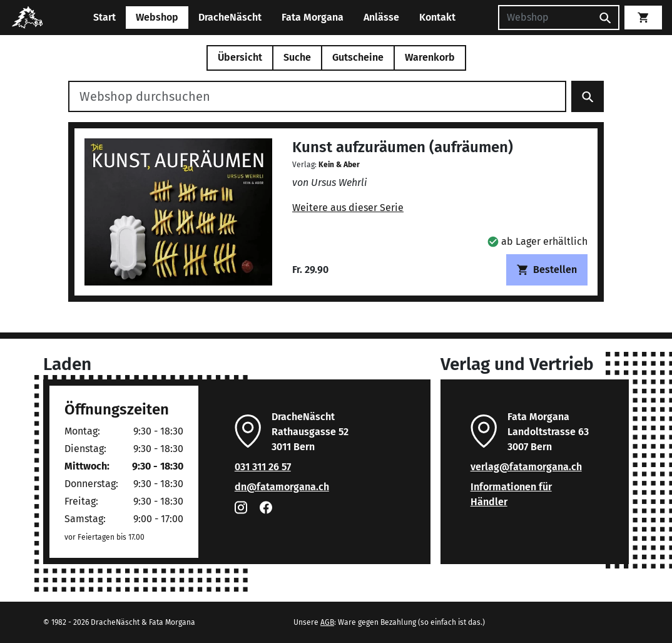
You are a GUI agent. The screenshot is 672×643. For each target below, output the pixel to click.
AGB (327, 622)
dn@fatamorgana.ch (282, 487)
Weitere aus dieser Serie (348, 208)
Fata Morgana (313, 17)
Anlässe (381, 17)
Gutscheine (358, 57)
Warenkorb (430, 57)
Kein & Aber (339, 165)
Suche (297, 57)
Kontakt (437, 17)
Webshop (157, 17)
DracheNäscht (230, 17)
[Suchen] (545, 18)
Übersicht (240, 57)
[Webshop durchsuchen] (317, 96)
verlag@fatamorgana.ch (526, 467)
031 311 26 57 (263, 467)
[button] (537, 241)
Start (104, 17)
